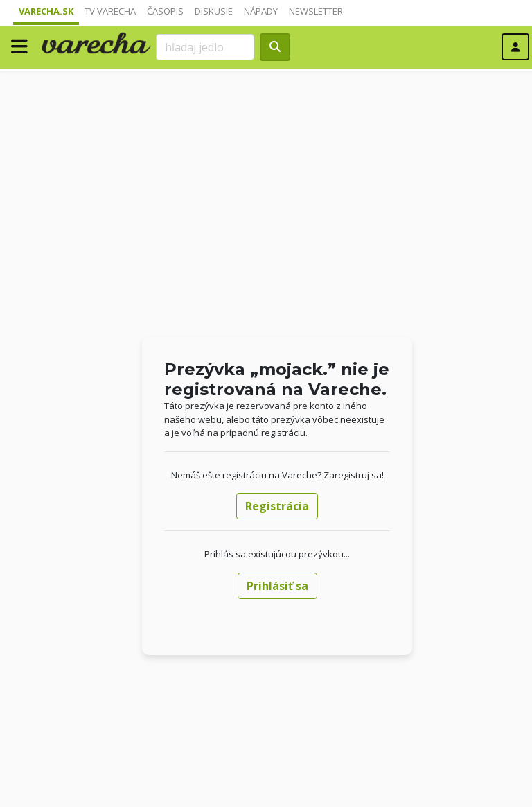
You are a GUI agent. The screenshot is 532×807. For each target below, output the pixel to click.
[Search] (205, 47)
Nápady (261, 11)
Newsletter (316, 11)
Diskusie (214, 11)
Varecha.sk (46, 11)
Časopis (165, 11)
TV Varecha (110, 11)
